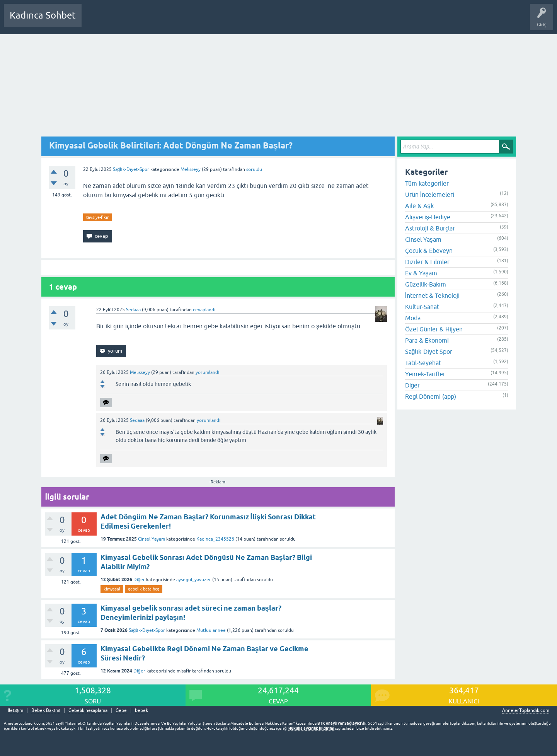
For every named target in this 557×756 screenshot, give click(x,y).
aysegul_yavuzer (194, 580)
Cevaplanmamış (129, 21)
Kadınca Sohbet (43, 15)
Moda (413, 318)
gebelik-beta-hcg (144, 589)
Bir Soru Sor (231, 21)
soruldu (254, 169)
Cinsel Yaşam (152, 539)
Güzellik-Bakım (426, 284)
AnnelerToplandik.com (526, 710)
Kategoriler (167, 21)
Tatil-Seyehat (423, 363)
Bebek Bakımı (316, 21)
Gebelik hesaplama (88, 711)
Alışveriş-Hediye (428, 217)
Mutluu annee (211, 630)
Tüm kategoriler (427, 183)
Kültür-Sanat (422, 307)
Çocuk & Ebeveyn (429, 251)
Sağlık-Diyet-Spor (131, 169)
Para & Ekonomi (427, 340)
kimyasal (112, 589)
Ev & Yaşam (421, 273)
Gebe (121, 711)
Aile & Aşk (419, 206)
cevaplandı (204, 310)
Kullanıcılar (199, 21)
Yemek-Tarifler (425, 374)
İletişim (15, 711)
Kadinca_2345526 (215, 539)
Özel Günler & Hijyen (434, 329)
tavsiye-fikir (97, 217)
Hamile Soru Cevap (272, 21)
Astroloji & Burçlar (430, 228)
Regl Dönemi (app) (431, 396)
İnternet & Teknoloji (432, 295)
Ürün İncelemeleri (430, 195)
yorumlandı (207, 372)
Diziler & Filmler (427, 262)
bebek (141, 711)
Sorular (95, 21)
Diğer (139, 580)
